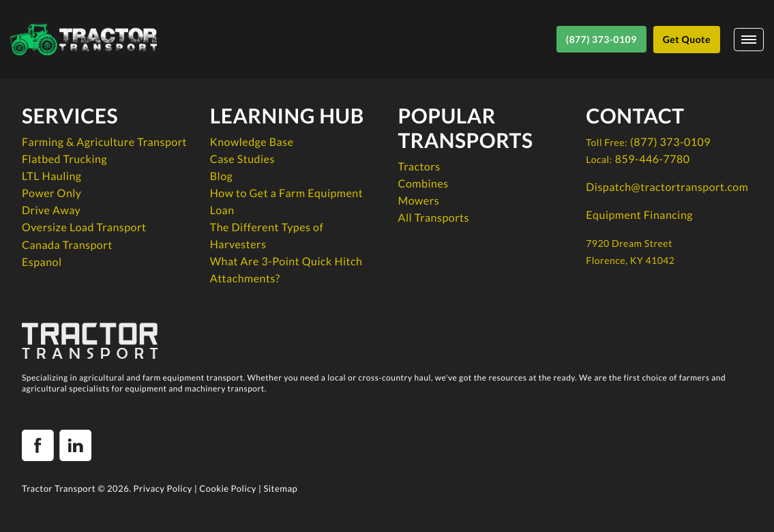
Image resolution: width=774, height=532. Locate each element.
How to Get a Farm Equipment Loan (286, 202)
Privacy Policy (163, 488)
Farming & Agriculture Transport (104, 142)
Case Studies (242, 159)
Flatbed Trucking (64, 159)
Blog (222, 176)
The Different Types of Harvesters (267, 236)
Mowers (419, 201)
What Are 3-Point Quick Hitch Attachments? (286, 270)
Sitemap (280, 488)
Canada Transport (67, 245)
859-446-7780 (653, 159)
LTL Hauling (51, 176)
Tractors (419, 167)
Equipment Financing (639, 215)
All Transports (434, 218)
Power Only (52, 193)
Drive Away (51, 210)
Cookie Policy (228, 488)
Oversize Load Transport (84, 227)
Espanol (42, 262)
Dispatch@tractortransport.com (667, 187)
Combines (423, 184)
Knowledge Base (252, 142)
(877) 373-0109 (670, 142)
